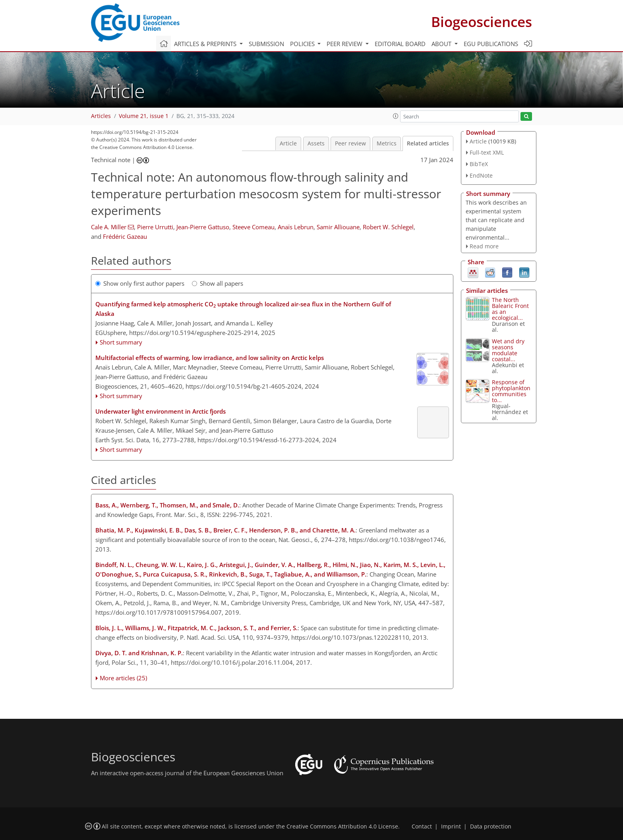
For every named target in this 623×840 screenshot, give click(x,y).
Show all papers (218, 283)
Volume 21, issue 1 (144, 116)
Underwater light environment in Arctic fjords (161, 411)
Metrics (387, 143)
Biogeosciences (482, 22)
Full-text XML (487, 152)
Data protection (491, 826)
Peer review (350, 143)
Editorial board (400, 44)
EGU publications (491, 44)
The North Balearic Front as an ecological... (510, 309)
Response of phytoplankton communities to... (511, 391)
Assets (316, 143)
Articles (101, 116)
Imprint (451, 826)
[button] (396, 116)
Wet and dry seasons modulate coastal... (508, 350)
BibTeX (479, 164)
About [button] (442, 44)
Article (288, 143)
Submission (266, 44)
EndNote (481, 175)
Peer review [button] (345, 44)
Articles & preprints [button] (206, 44)
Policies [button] (303, 44)
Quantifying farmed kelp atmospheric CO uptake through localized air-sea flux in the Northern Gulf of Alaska (243, 309)
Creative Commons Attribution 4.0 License (342, 826)
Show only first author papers (140, 283)
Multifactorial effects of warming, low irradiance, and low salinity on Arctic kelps (210, 358)
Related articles (428, 143)
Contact (422, 826)
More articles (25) (123, 678)
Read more (484, 246)
